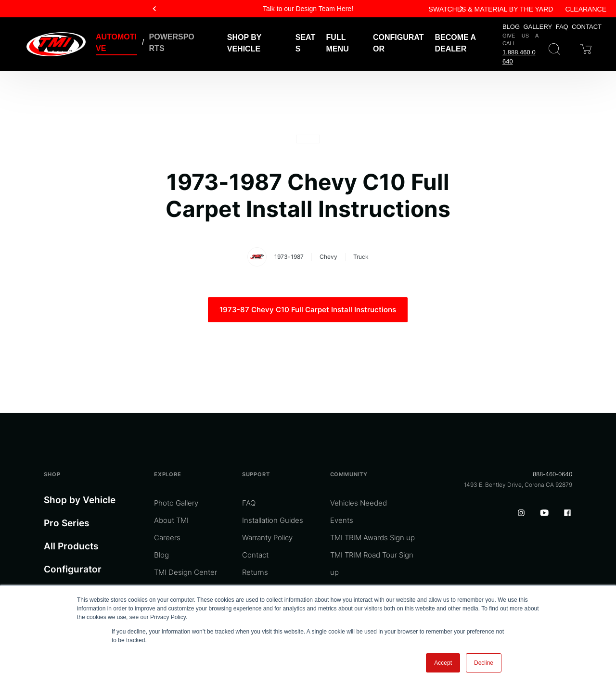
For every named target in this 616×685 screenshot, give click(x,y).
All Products (71, 546)
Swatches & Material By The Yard (491, 9)
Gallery (538, 27)
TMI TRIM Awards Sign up (372, 538)
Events (342, 520)
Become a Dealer (456, 43)
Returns (255, 572)
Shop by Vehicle (80, 500)
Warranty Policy (267, 538)
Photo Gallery (176, 503)
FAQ (562, 27)
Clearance (586, 9)
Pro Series (66, 523)
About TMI (171, 520)
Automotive (116, 43)
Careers (167, 538)
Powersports (172, 43)
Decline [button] (484, 663)
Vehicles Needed (359, 503)
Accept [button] (443, 663)
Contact (587, 27)
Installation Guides (273, 520)
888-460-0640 (552, 474)
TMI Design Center (186, 572)
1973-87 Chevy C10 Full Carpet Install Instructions (308, 310)
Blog (511, 27)
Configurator (398, 43)
